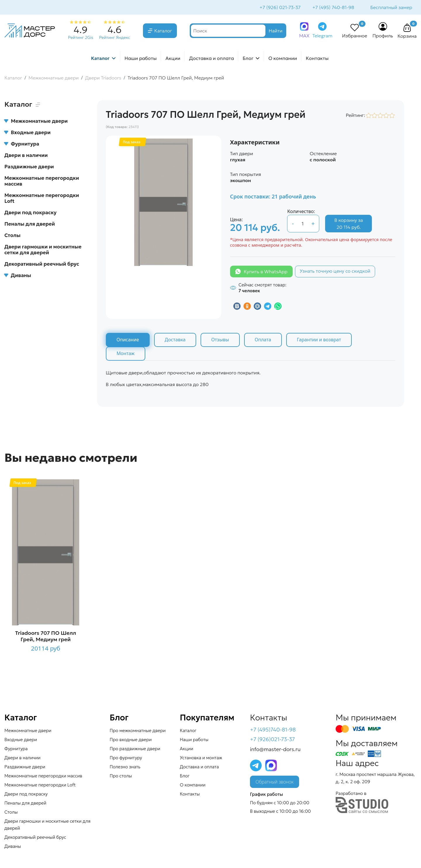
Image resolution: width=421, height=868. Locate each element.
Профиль (383, 36)
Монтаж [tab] (126, 354)
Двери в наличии (26, 156)
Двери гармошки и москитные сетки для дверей (43, 250)
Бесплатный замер (391, 8)
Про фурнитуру (126, 758)
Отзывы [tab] (221, 340)
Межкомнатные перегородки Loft (42, 199)
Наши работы (141, 59)
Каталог (163, 31)
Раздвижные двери (29, 167)
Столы (12, 236)
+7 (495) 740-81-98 (333, 8)
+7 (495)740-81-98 (273, 730)
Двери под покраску (30, 213)
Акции (173, 59)
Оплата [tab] (264, 340)
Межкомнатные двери (36, 122)
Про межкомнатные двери (138, 731)
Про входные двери (131, 740)
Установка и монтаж (201, 758)
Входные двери (27, 133)
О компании (283, 59)
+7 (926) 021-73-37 (280, 8)
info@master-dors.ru (275, 750)
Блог (248, 59)
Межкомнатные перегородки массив (42, 181)
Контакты (317, 59)
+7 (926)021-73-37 (272, 740)
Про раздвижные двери (135, 749)
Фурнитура (22, 144)
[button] (407, 29)
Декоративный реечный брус (42, 264)
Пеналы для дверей (30, 224)
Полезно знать (125, 767)
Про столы (121, 776)
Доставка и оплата (212, 59)
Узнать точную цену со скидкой (335, 272)
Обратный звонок (275, 783)
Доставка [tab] (176, 340)
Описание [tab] (128, 340)
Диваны (18, 276)
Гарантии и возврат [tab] (321, 340)
